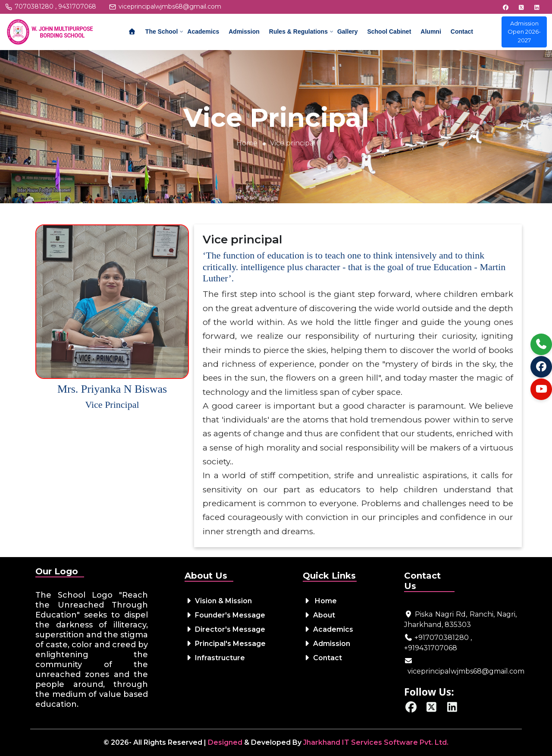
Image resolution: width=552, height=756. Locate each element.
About (319, 615)
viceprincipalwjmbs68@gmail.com (170, 6)
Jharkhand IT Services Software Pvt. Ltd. (376, 742)
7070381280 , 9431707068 (55, 6)
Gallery (347, 31)
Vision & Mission (218, 601)
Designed (225, 742)
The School (162, 31)
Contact (462, 31)
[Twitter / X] (432, 709)
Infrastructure (215, 658)
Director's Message (225, 629)
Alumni (431, 31)
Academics (203, 31)
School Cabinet (389, 31)
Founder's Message (225, 615)
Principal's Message (225, 644)
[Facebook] (411, 709)
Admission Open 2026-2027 (524, 32)
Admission (244, 31)
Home (247, 143)
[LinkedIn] (452, 709)
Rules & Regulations (298, 31)
